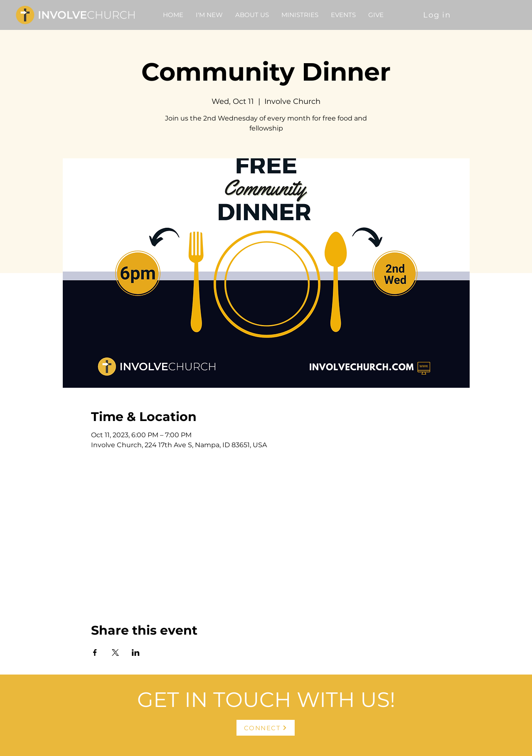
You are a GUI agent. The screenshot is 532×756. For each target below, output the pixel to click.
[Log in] (438, 15)
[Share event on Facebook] (95, 653)
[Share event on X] (115, 653)
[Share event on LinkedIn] (136, 653)
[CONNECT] (266, 728)
